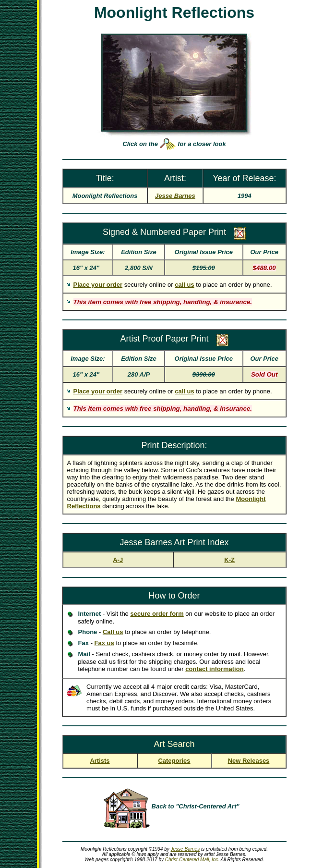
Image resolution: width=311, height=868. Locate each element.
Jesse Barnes (185, 849)
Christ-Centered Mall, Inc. (192, 860)
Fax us (104, 643)
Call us (113, 632)
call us (184, 285)
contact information (214, 669)
